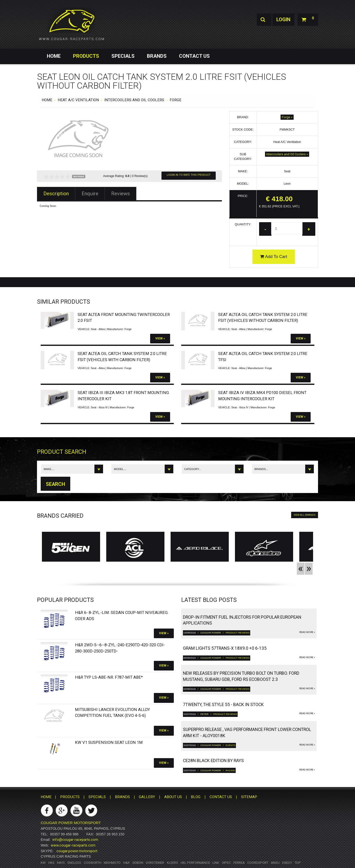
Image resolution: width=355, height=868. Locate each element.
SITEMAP (249, 797)
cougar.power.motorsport (77, 851)
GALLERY (147, 797)
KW (43, 863)
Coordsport (258, 863)
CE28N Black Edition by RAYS (213, 761)
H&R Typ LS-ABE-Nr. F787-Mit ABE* (109, 677)
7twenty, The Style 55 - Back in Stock (223, 705)
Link (216, 863)
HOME (54, 56)
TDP (298, 863)
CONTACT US (194, 56)
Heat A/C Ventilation (78, 100)
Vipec (226, 863)
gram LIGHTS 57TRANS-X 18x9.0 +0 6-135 (225, 648)
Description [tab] (56, 194)
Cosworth (93, 863)
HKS (51, 863)
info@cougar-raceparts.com (75, 840)
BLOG (196, 797)
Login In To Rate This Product (189, 175)
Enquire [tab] (90, 194)
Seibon (138, 863)
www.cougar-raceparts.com (73, 845)
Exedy (287, 863)
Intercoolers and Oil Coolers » (287, 154)
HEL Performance (195, 863)
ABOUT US (173, 797)
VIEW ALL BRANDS (305, 515)
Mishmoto (112, 863)
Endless (74, 863)
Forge (176, 100)
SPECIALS (123, 56)
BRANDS (157, 56)
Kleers (172, 863)
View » (160, 338)
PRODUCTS (86, 56)
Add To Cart (274, 257)
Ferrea (239, 863)
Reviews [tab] (121, 194)
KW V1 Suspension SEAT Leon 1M (109, 742)
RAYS (61, 863)
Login (283, 20)
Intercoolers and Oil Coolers (134, 100)
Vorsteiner (155, 863)
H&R (126, 863)
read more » (307, 632)
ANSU (275, 863)
